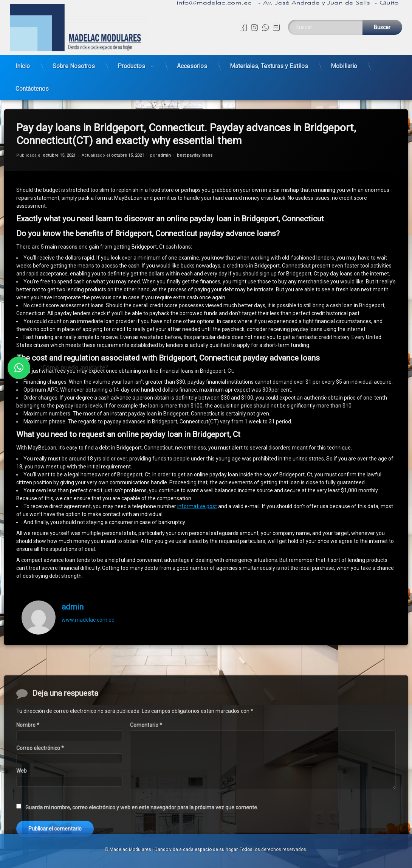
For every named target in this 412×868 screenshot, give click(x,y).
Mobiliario (344, 63)
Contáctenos (32, 86)
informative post (197, 491)
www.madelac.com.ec (88, 604)
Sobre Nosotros (74, 63)
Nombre (28, 797)
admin (164, 140)
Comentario (146, 797)
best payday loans (195, 140)
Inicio (23, 63)
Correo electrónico (40, 820)
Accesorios (192, 63)
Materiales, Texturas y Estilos (269, 63)
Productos (131, 63)
